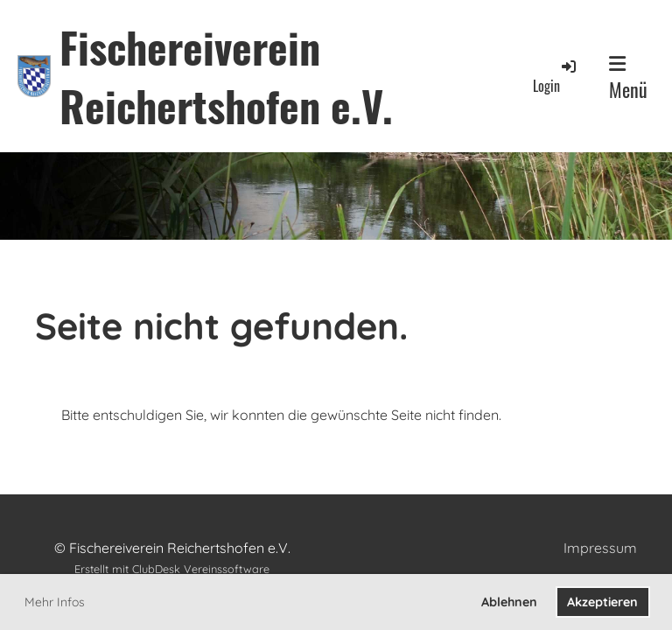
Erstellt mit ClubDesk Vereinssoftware (172, 569)
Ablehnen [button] (509, 602)
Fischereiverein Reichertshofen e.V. (226, 76)
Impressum (600, 548)
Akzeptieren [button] (602, 602)
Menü (628, 79)
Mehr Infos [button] (55, 602)
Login (556, 77)
